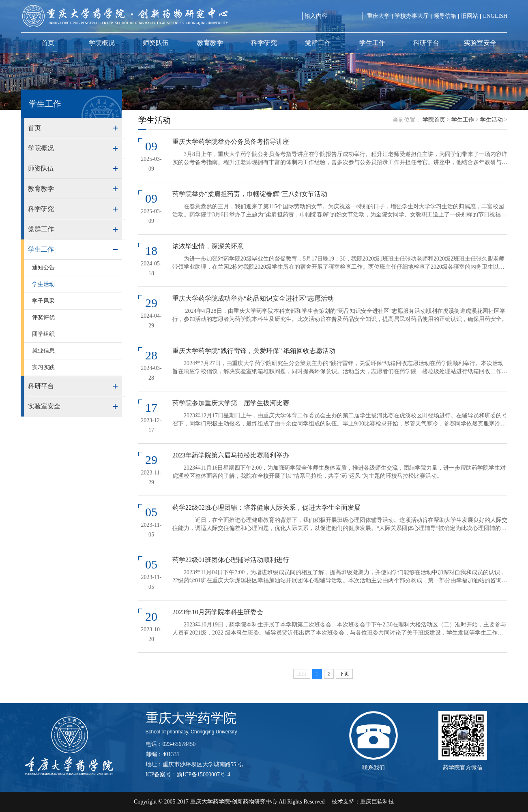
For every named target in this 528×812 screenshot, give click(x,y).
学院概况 (102, 43)
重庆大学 (378, 16)
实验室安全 (480, 43)
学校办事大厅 (412, 16)
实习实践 (43, 367)
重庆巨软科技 (377, 802)
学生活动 (43, 284)
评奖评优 (43, 317)
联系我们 (373, 768)
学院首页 (434, 120)
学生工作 (372, 43)
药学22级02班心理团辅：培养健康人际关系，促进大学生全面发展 (266, 507)
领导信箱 (445, 16)
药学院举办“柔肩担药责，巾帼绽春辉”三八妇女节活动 (250, 194)
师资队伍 (156, 43)
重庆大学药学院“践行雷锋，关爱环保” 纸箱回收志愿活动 (254, 351)
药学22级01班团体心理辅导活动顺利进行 (231, 560)
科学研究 (264, 43)
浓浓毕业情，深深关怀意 (208, 246)
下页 (344, 674)
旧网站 (470, 16)
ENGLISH (495, 16)
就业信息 (43, 351)
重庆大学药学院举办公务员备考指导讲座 (231, 142)
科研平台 (426, 43)
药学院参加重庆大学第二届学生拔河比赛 (231, 403)
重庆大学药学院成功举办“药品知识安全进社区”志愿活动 (253, 298)
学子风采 (43, 301)
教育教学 (210, 43)
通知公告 (43, 268)
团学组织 (43, 334)
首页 (48, 43)
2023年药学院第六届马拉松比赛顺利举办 (231, 455)
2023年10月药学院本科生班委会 (218, 612)
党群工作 (318, 43)
